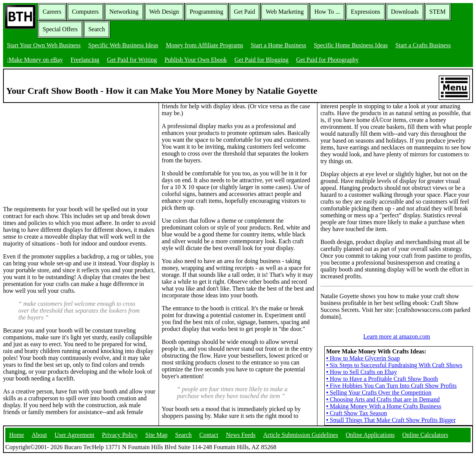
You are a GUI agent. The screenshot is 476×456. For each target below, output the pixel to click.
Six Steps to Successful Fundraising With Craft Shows (394, 365)
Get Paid (245, 12)
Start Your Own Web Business (44, 45)
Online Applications (370, 435)
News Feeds (241, 435)
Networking (124, 12)
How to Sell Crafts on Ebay (362, 372)
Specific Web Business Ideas (123, 45)
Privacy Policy (120, 435)
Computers (85, 12)
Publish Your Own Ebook (196, 60)
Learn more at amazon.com (397, 336)
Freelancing (85, 60)
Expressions (365, 12)
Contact (209, 435)
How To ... (327, 12)
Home (17, 435)
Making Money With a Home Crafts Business (384, 406)
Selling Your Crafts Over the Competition (379, 393)
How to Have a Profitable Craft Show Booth (382, 379)
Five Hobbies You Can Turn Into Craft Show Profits (392, 386)
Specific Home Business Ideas (351, 45)
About (39, 435)
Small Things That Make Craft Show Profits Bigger (391, 420)
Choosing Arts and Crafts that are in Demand (383, 399)
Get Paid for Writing (132, 60)
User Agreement (74, 435)
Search (97, 29)
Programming (207, 12)
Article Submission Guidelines (301, 435)
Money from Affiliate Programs (204, 45)
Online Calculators (425, 435)
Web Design (164, 12)
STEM (438, 12)
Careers (52, 12)
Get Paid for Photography (327, 60)
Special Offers (60, 29)
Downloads (405, 12)
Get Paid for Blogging (261, 60)
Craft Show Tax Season (357, 413)
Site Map (156, 435)
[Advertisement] (60, 151)
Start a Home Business (278, 45)
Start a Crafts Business (423, 45)
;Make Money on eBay (35, 60)
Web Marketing (285, 12)
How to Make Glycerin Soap (363, 358)
